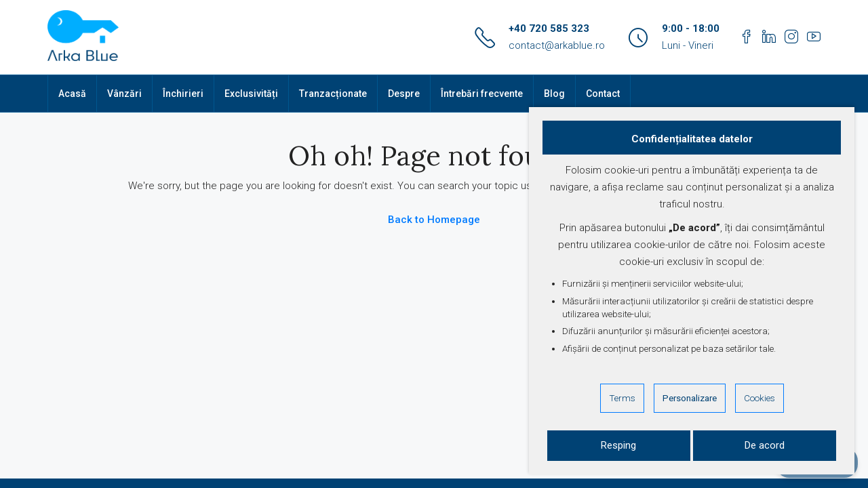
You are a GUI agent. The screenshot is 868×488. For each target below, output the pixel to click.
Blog (554, 94)
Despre (404, 94)
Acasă (72, 94)
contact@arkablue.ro (557, 45)
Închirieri (183, 94)
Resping (618, 445)
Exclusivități (251, 94)
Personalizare (690, 398)
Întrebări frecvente (482, 94)
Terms (622, 398)
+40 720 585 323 (549, 28)
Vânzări (124, 94)
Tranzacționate (333, 94)
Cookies (759, 398)
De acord (765, 445)
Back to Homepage (434, 220)
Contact (603, 94)
